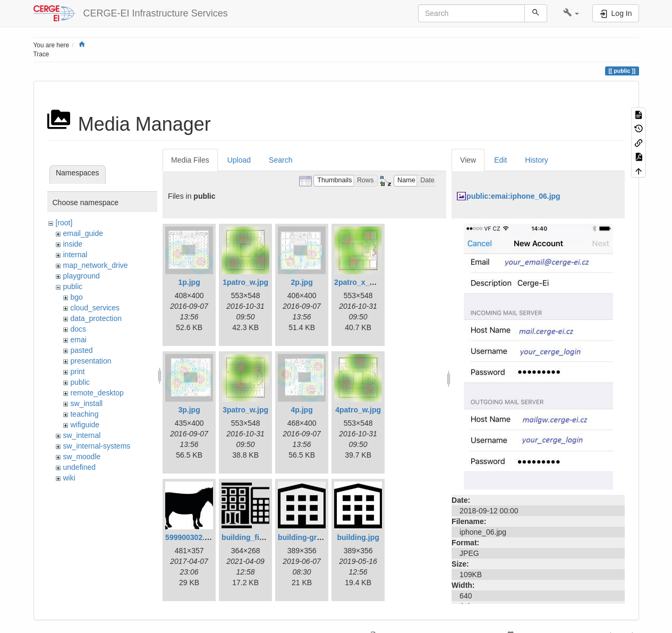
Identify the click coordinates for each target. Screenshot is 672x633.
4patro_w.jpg (358, 410)
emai (78, 340)
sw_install (86, 403)
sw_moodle (82, 457)
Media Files (190, 160)
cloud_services (95, 308)
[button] (571, 13)
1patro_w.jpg (245, 282)
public (73, 286)
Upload (239, 160)
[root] (64, 223)
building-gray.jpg (308, 537)
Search (280, 160)
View (468, 160)
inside (73, 244)
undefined (79, 467)
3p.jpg (189, 410)
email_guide (83, 233)
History (537, 160)
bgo (76, 297)
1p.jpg (189, 282)
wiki (69, 478)
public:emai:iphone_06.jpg (513, 196)
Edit (500, 160)
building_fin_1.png (254, 537)
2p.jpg (301, 282)
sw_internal (82, 435)
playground (81, 276)
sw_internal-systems (96, 446)
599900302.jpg (190, 537)
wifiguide (84, 425)
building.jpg (358, 537)
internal (75, 255)
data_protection (96, 318)
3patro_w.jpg (245, 410)
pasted (81, 350)
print (77, 372)
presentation (91, 361)
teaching (84, 414)
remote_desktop (97, 393)
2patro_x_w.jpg (361, 282)
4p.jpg (301, 410)
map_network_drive (95, 265)
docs (78, 329)
